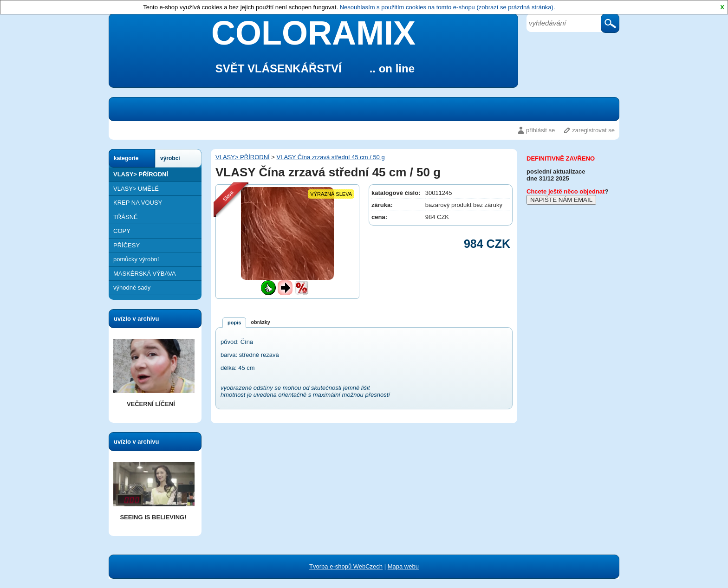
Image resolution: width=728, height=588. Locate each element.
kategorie (126, 158)
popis (234, 323)
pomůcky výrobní (136, 259)
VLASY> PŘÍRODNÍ (141, 174)
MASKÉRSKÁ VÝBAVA (145, 274)
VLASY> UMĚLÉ (136, 189)
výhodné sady (132, 288)
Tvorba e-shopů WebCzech (346, 566)
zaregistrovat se (593, 130)
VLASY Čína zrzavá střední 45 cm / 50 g (331, 157)
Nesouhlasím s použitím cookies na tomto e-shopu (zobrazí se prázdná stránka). (448, 7)
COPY (122, 231)
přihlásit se (540, 130)
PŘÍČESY (127, 245)
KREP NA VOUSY (138, 203)
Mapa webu (403, 566)
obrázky (260, 322)
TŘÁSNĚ (126, 217)
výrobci (170, 158)
